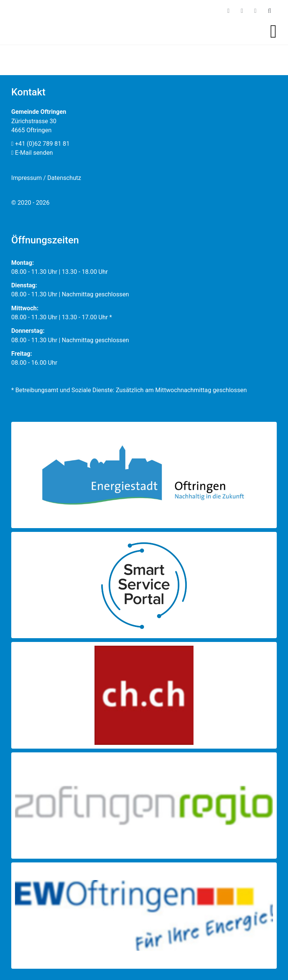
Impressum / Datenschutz (46, 178)
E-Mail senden (32, 153)
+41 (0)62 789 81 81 (40, 144)
